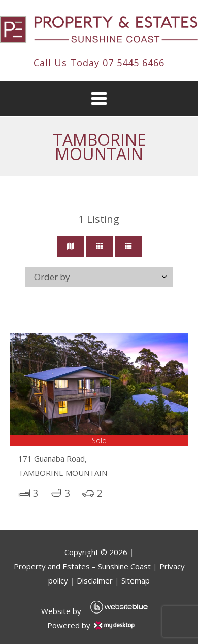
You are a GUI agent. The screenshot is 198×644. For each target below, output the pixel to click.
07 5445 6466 (134, 63)
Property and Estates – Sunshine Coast (82, 566)
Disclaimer (95, 580)
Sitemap (136, 580)
